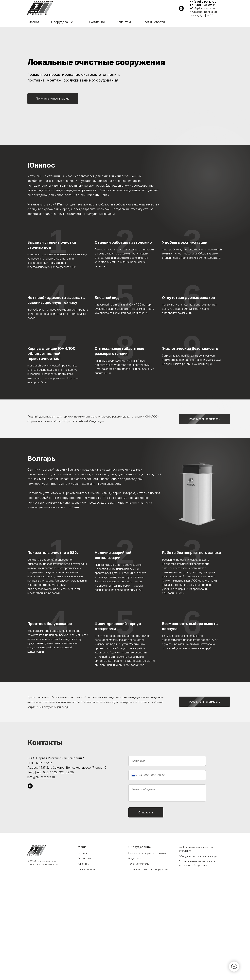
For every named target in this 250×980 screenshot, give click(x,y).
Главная (33, 22)
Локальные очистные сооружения (148, 963)
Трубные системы (139, 958)
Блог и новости (154, 22)
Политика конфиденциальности (43, 958)
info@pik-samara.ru (202, 8)
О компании (96, 22)
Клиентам (124, 22)
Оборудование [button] (62, 22)
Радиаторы (135, 952)
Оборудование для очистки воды (198, 950)
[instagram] (181, 8)
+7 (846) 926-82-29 (203, 5)
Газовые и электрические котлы (147, 947)
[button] (53, 99)
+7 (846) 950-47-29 (203, 2)
